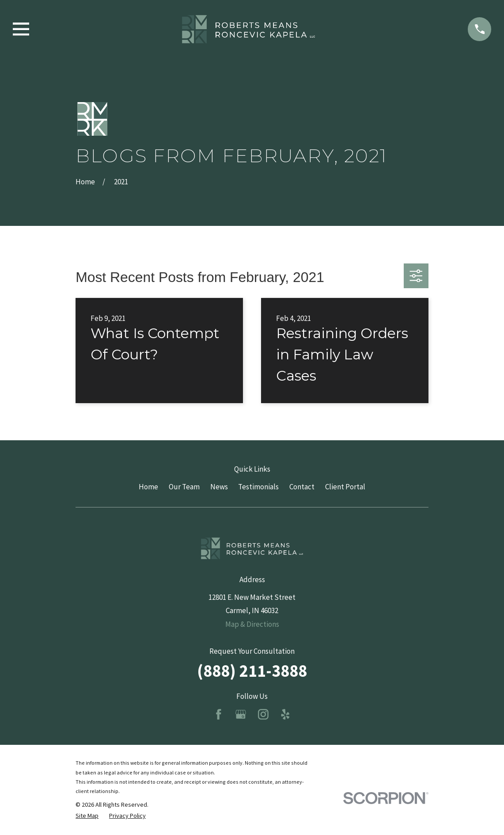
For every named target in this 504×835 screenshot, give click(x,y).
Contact (302, 487)
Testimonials (258, 487)
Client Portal (345, 487)
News (219, 487)
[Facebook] (219, 714)
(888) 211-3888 (252, 671)
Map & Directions (252, 624)
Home (148, 487)
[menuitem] (87, 816)
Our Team (184, 487)
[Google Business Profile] (241, 714)
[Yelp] (285, 714)
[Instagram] (263, 714)
